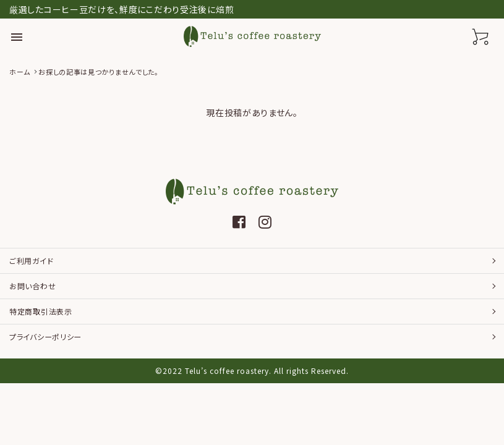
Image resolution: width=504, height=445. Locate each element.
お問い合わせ (32, 286)
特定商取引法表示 (41, 311)
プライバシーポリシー (45, 337)
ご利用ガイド (31, 261)
